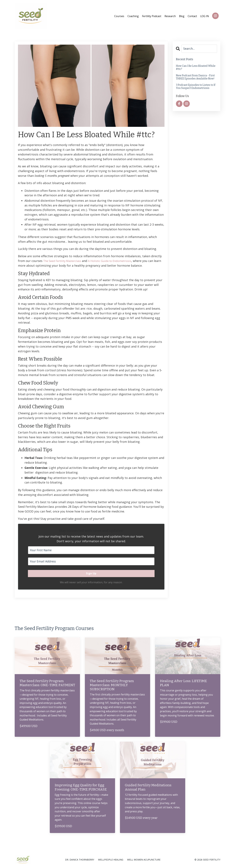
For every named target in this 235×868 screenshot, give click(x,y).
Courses (118, 16)
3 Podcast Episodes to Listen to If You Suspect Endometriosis (196, 86)
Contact (192, 16)
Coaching (132, 16)
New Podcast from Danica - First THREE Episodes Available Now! (195, 77)
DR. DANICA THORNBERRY (80, 860)
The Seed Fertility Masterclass (64, 261)
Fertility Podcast (151, 16)
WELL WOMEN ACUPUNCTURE (144, 860)
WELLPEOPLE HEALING (111, 860)
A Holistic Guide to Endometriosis (116, 261)
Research (169, 16)
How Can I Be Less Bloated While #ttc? (196, 67)
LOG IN (204, 16)
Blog (181, 16)
